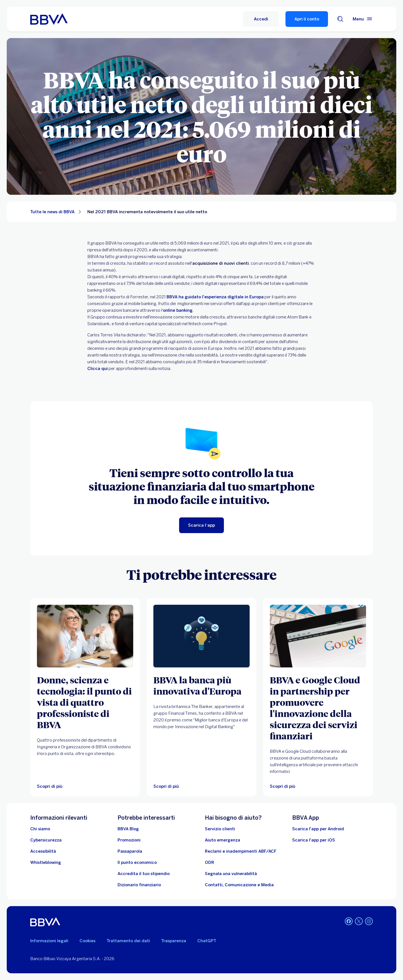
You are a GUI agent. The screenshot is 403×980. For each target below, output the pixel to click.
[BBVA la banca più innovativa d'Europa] (201, 685)
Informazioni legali (49, 941)
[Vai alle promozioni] (129, 840)
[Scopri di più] (201, 636)
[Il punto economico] (137, 862)
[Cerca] (340, 19)
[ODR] (209, 862)
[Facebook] (349, 922)
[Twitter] (359, 922)
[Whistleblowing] (46, 862)
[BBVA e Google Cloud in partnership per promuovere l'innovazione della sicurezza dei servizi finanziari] (318, 708)
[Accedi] (261, 19)
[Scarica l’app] (201, 525)
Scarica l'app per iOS (314, 840)
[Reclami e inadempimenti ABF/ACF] (241, 851)
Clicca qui (98, 369)
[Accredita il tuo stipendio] (144, 874)
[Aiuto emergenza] (222, 840)
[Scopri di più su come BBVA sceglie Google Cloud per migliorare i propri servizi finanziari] (318, 636)
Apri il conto (307, 19)
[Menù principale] (363, 19)
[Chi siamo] (40, 829)
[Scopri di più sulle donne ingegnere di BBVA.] (85, 636)
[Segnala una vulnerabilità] (231, 874)
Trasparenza (174, 941)
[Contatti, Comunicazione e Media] (239, 885)
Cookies (87, 941)
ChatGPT (207, 941)
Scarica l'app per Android (318, 829)
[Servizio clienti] (220, 829)
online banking (178, 310)
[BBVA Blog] (128, 829)
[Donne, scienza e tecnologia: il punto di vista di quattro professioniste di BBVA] (85, 702)
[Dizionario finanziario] (139, 885)
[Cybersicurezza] (46, 840)
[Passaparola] (130, 851)
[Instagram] (369, 922)
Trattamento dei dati (128, 941)
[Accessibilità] (43, 851)
